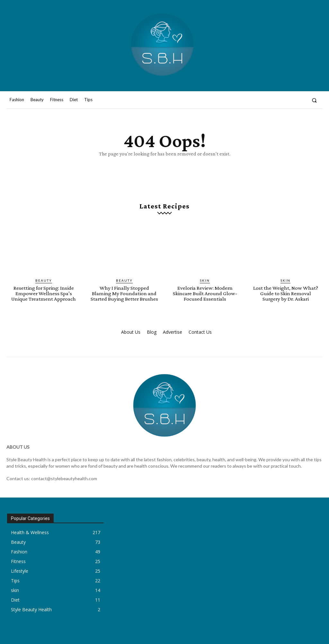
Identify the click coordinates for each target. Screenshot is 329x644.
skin (205, 280)
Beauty (44, 280)
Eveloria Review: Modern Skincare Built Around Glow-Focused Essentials (205, 293)
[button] (314, 100)
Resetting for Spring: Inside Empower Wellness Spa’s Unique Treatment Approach (44, 293)
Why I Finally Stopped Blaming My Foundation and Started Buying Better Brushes (124, 293)
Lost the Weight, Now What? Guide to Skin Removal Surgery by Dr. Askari (286, 293)
